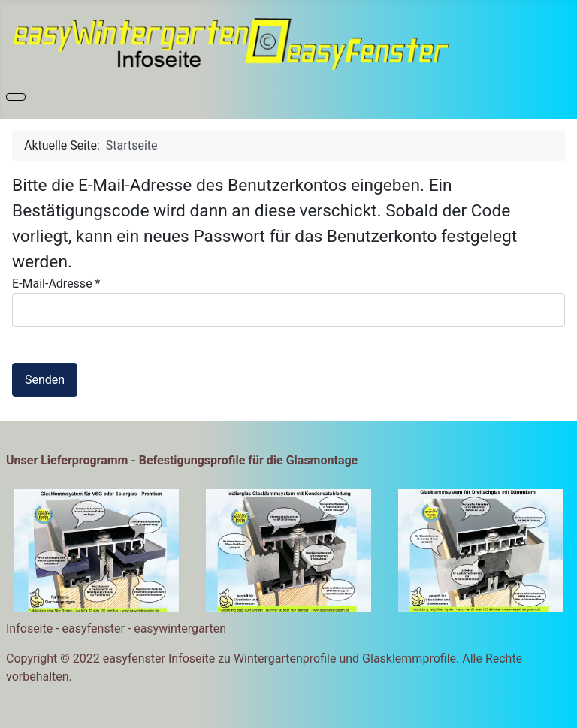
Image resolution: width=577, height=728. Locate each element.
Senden (45, 380)
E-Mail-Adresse (56, 284)
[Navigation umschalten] (16, 97)
